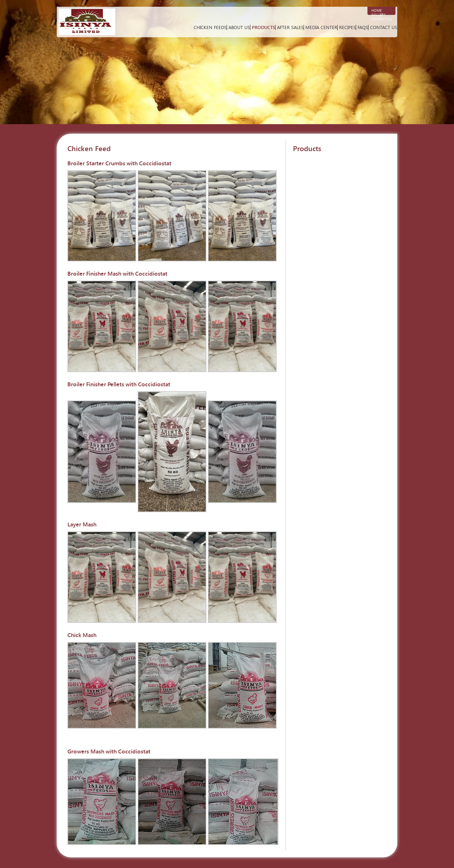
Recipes (347, 27)
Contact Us (381, 19)
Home (377, 11)
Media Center (321, 27)
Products (264, 27)
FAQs (363, 27)
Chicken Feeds (210, 27)
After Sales (290, 27)
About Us (239, 27)
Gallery (378, 15)
